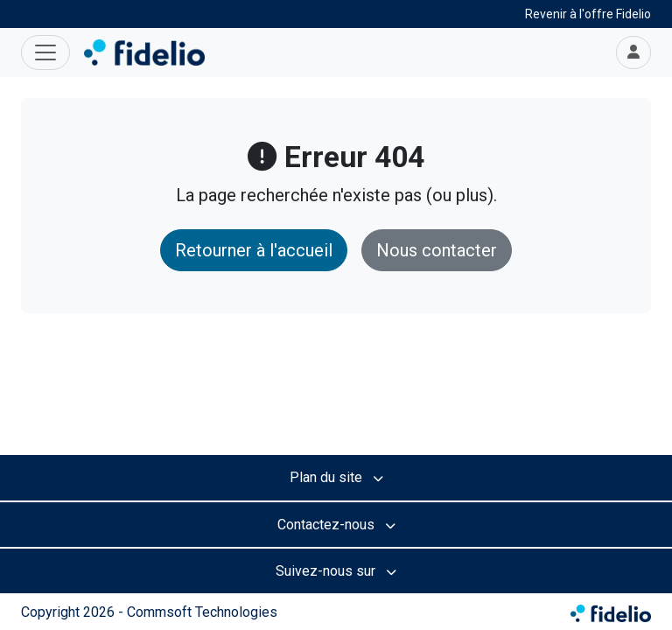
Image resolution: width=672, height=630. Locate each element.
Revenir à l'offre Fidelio (588, 14)
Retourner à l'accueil (254, 250)
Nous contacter (437, 250)
